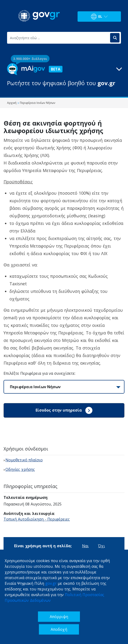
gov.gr (51, 583)
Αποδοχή (59, 629)
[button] (64, 75)
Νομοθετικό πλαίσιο (24, 460)
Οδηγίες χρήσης (20, 469)
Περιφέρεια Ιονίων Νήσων (35, 387)
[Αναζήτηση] (115, 38)
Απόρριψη (59, 617)
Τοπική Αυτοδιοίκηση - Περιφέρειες (37, 519)
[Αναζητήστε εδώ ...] (58, 38)
